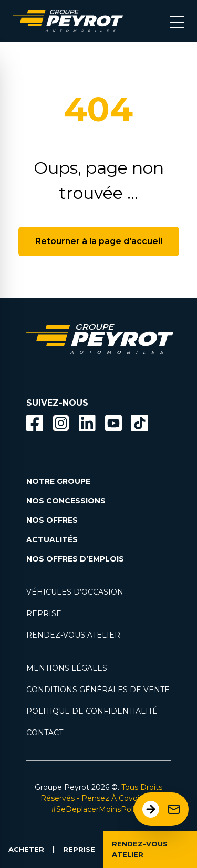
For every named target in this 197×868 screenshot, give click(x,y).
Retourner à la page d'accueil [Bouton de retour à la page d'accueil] (99, 241)
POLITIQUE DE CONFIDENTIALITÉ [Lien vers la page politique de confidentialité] (92, 711)
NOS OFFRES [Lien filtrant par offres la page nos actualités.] (52, 520)
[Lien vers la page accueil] (68, 21)
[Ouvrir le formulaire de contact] (161, 809)
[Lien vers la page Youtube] (113, 425)
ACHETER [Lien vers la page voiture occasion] (26, 849)
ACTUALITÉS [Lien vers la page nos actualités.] (52, 539)
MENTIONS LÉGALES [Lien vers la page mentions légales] (67, 668)
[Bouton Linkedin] (87, 423)
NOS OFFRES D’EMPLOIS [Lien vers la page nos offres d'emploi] (75, 559)
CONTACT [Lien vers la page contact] (45, 733)
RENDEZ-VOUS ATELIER (140, 849)
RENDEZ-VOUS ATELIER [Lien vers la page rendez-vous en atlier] (73, 635)
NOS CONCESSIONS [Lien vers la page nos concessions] (66, 501)
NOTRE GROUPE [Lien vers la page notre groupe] (58, 481)
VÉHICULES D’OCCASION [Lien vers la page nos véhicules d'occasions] (75, 592)
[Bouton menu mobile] (177, 21)
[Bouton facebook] (35, 423)
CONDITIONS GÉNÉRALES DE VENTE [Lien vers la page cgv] (98, 690)
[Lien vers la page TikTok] (140, 425)
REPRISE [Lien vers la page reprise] (44, 613)
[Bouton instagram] (61, 423)
